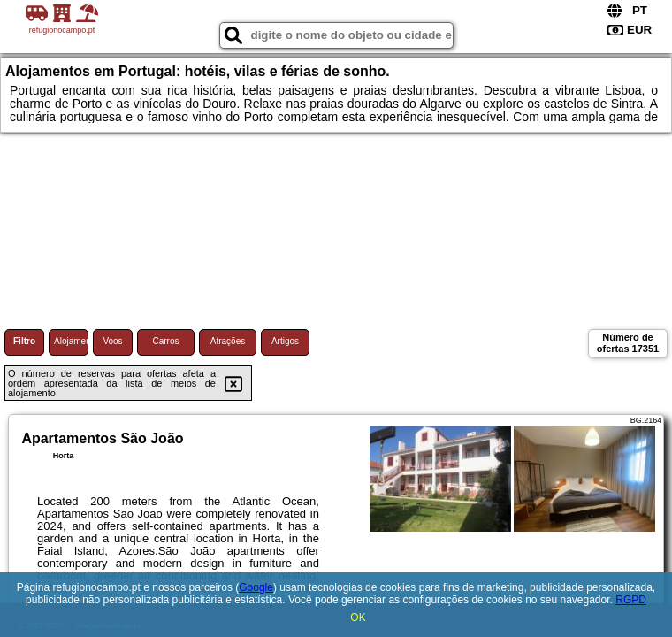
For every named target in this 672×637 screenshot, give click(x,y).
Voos (112, 341)
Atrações (228, 341)
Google (256, 587)
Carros (165, 341)
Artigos (285, 341)
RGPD (631, 600)
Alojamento (71, 341)
